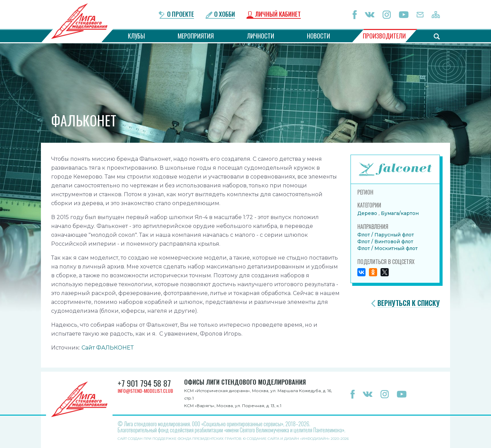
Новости (318, 36)
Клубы (136, 36)
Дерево (368, 213)
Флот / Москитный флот (388, 248)
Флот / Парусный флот (386, 235)
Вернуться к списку (409, 303)
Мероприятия (196, 36)
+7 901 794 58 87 (144, 383)
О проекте (181, 14)
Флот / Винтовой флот (385, 242)
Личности (261, 36)
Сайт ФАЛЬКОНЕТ (108, 348)
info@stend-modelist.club (145, 391)
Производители (384, 36)
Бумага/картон (400, 213)
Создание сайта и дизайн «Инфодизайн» (288, 439)
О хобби (225, 14)
